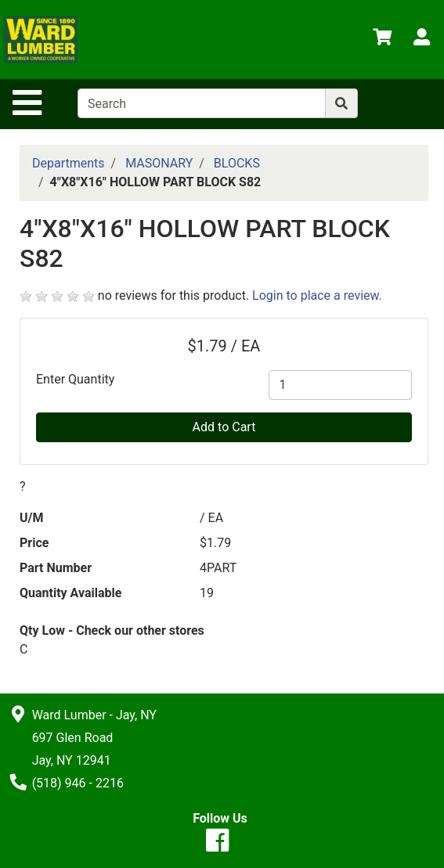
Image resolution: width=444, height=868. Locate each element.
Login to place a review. (317, 295)
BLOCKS (237, 163)
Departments (69, 163)
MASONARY (159, 163)
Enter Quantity (75, 379)
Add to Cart (224, 427)
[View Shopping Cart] (382, 40)
